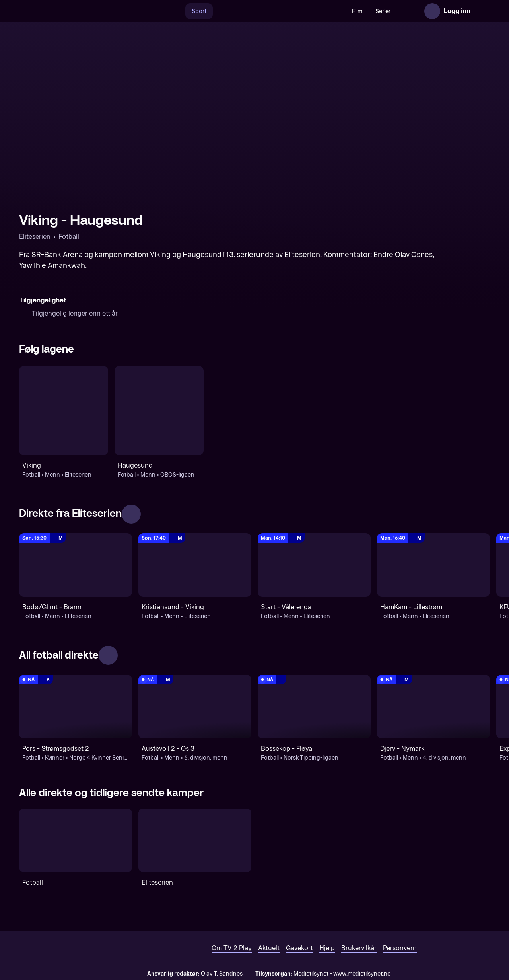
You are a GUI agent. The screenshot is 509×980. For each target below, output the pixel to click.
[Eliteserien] (195, 840)
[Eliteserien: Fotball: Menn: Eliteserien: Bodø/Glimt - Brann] (76, 565)
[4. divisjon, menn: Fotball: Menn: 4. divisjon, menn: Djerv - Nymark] (433, 707)
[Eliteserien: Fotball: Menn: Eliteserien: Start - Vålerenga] (314, 565)
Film (340, 11)
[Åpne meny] (482, 11)
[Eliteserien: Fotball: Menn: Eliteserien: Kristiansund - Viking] (195, 565)
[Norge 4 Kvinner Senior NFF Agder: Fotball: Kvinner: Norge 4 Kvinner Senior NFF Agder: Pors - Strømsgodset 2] (76, 707)
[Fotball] (76, 840)
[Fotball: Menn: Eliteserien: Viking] (64, 411)
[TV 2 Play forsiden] (79, 11)
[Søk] (160, 11)
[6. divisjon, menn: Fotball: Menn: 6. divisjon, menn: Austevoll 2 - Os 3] (195, 707)
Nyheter (397, 11)
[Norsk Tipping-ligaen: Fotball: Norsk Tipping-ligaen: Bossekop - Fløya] (314, 707)
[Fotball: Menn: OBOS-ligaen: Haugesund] (159, 411)
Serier (366, 11)
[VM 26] (262, 11)
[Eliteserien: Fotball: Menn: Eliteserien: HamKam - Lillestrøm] (433, 565)
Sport (182, 11)
